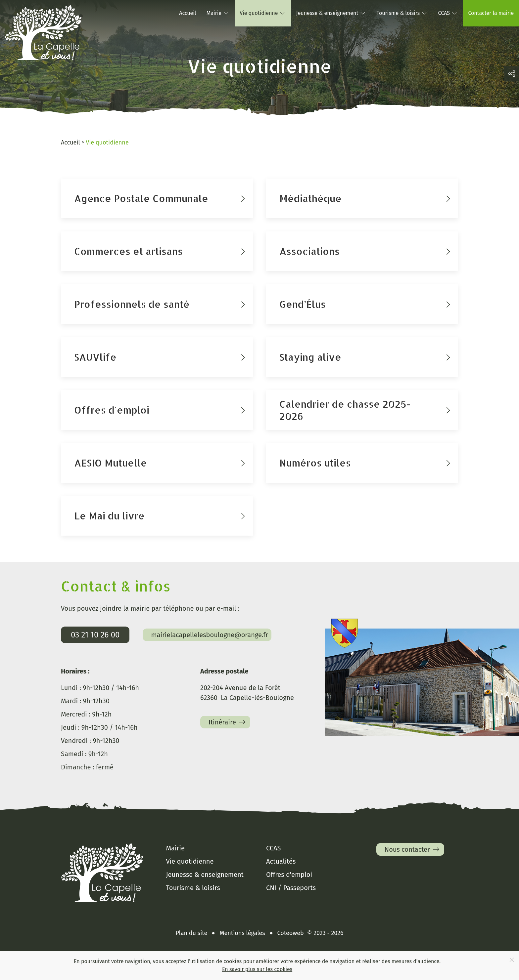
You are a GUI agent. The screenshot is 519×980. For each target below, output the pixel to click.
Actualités (281, 861)
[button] (512, 74)
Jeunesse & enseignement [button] (331, 13)
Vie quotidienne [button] (263, 13)
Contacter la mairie (491, 13)
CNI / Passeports (291, 888)
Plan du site (191, 933)
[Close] (512, 960)
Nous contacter (413, 849)
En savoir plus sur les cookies (257, 969)
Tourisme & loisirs (193, 888)
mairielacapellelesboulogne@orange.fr (209, 635)
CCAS (273, 848)
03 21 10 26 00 (95, 635)
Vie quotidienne (190, 861)
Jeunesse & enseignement (205, 875)
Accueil (188, 13)
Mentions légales (242, 933)
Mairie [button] (218, 13)
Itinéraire (228, 722)
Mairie (175, 848)
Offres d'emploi (289, 875)
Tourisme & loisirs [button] (402, 13)
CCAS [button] (448, 13)
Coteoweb (291, 933)
